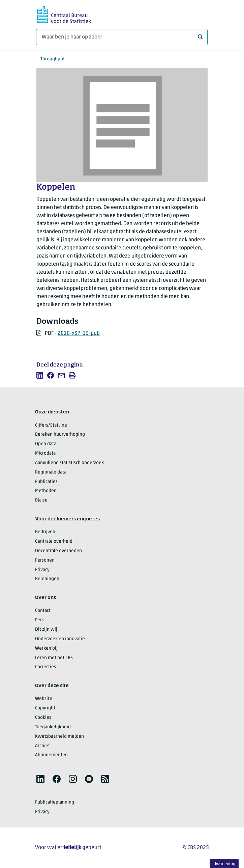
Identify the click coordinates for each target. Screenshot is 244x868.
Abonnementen (51, 755)
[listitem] (40, 375)
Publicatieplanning (55, 802)
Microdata (45, 453)
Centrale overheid (54, 541)
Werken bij (46, 648)
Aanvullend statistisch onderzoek (69, 463)
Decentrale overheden (58, 551)
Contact (43, 611)
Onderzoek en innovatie (60, 639)
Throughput (53, 59)
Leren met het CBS (54, 658)
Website (44, 699)
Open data (46, 444)
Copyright (45, 708)
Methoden (46, 491)
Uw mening (224, 864)
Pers (39, 620)
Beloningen (47, 579)
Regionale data (51, 472)
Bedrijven (45, 532)
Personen (45, 560)
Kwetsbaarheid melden (59, 737)
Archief (42, 746)
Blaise (41, 500)
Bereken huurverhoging (60, 435)
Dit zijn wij (46, 630)
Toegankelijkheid (53, 727)
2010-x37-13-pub (79, 333)
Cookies (43, 718)
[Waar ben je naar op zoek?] (122, 37)
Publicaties (46, 482)
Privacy (42, 570)
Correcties (45, 667)
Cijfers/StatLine (51, 425)
